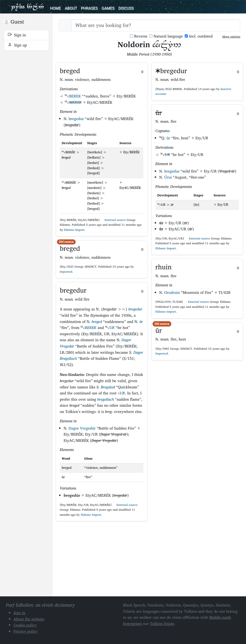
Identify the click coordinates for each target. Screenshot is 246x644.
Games (108, 8)
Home (55, 8)
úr (168, 138)
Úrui (168, 177)
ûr (141, 322)
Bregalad (108, 387)
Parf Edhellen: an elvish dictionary (27, 7)
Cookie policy (25, 625)
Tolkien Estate (162, 624)
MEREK (75, 102)
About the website (29, 619)
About (71, 8)
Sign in (17, 35)
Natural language (166, 36)
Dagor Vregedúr (82, 428)
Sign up (17, 45)
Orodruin (172, 292)
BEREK (75, 96)
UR (112, 328)
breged (97, 322)
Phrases (89, 8)
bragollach (106, 399)
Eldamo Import (74, 230)
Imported (66, 272)
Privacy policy (26, 631)
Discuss (126, 8)
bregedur (76, 119)
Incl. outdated (199, 36)
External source (113, 220)
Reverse (139, 36)
